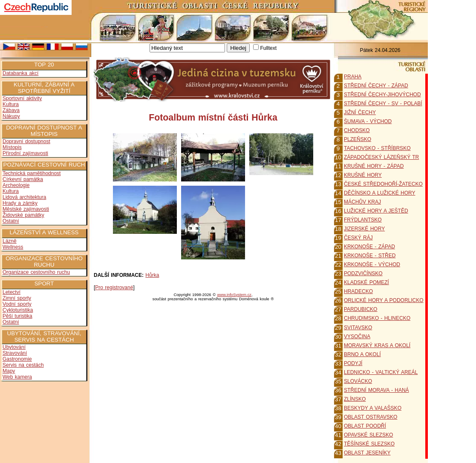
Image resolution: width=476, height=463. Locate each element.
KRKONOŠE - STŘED (370, 256)
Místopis (12, 147)
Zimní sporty (17, 298)
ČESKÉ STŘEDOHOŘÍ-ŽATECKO (383, 184)
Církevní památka (23, 179)
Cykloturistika (18, 310)
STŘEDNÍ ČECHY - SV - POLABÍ (383, 104)
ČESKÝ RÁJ (358, 238)
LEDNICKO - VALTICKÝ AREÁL (381, 372)
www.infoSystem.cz (234, 295)
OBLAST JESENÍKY (367, 453)
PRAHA (353, 77)
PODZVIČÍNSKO (363, 273)
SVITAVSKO (358, 328)
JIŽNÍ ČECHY (360, 112)
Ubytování (14, 347)
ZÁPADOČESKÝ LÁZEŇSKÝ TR (381, 157)
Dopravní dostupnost (26, 141)
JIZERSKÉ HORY (364, 229)
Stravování (15, 353)
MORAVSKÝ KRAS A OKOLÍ (377, 345)
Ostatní (11, 221)
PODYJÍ (353, 363)
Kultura (11, 104)
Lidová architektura (24, 197)
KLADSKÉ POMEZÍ (366, 282)
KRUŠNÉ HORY (363, 175)
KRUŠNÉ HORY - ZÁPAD (374, 166)
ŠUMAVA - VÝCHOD (368, 121)
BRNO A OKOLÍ (362, 354)
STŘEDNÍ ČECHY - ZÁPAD (376, 86)
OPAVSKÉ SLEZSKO (368, 435)
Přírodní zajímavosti (25, 153)
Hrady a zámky (20, 203)
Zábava (11, 110)
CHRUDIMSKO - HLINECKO (377, 318)
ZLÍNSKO (355, 399)
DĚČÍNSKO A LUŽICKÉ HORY (380, 193)
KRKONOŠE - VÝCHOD (372, 265)
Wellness (13, 247)
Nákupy (11, 116)
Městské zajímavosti (26, 209)
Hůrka (152, 275)
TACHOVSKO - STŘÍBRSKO (377, 148)
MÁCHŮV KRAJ (362, 202)
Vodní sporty (17, 304)
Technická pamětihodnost (32, 173)
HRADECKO (358, 291)
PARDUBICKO (361, 309)
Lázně (10, 241)
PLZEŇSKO (358, 139)
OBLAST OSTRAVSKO (371, 417)
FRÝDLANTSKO (363, 220)
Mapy (9, 371)
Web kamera (17, 377)
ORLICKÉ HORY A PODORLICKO (384, 300)
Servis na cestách (23, 365)
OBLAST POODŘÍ (365, 426)
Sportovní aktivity (22, 98)
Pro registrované (114, 288)
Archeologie (16, 185)
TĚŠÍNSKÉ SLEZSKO (369, 444)
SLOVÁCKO (358, 381)
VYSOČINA (357, 336)
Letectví (12, 292)
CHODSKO (357, 130)
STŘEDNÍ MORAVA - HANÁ (376, 390)
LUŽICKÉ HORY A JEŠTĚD (376, 211)
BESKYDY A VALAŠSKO (373, 408)
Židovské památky (23, 215)
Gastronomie (17, 359)
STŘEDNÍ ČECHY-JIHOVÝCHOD (382, 95)
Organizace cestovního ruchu (36, 272)
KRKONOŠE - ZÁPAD (369, 247)
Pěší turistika (17, 316)
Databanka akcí (20, 73)
